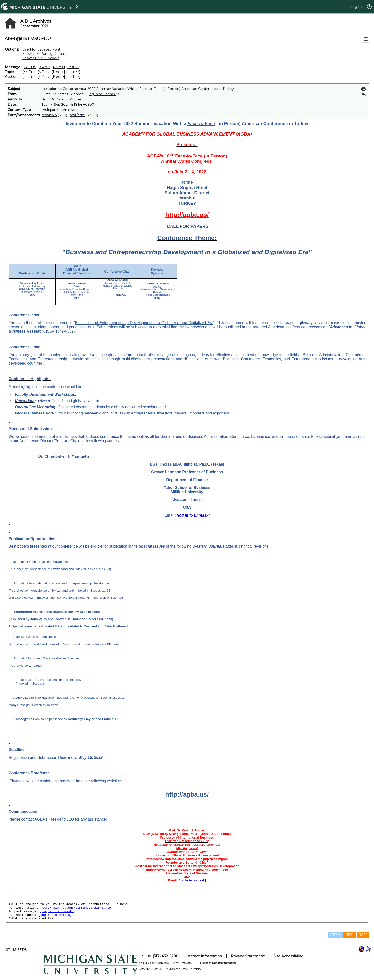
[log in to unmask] (103, 94)
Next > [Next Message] (58, 67)
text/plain (49, 115)
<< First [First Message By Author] (30, 77)
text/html (78, 115)
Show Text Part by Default (44, 54)
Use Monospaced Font (41, 49)
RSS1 (350, 935)
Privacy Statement (248, 956)
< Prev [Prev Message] (44, 67)
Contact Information (204, 956)
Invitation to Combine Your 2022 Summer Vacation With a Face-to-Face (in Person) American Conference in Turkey (138, 89)
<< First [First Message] (30, 67)
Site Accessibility (288, 956)
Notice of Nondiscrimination (218, 963)
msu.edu (187, 963)
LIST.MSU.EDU (15, 950)
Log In (356, 7)
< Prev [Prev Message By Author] (44, 77)
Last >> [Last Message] (73, 67)
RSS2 (363, 935)
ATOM (335, 935)
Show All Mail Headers (41, 58)
